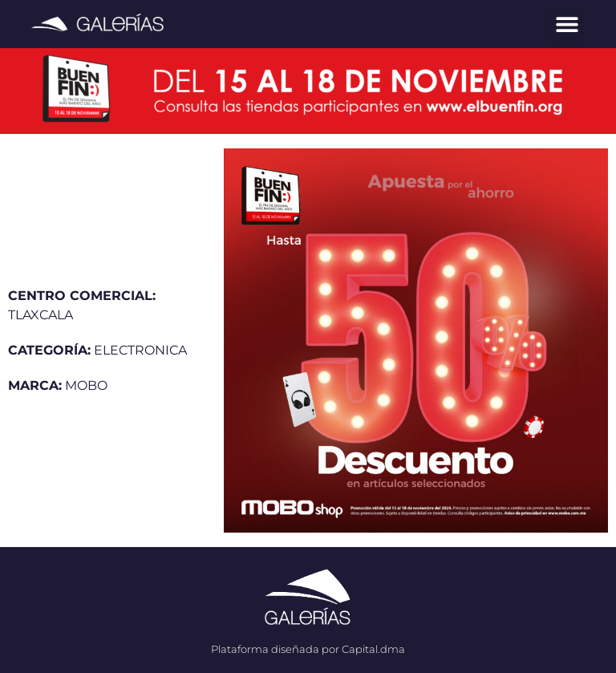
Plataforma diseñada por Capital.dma (308, 649)
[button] (567, 24)
